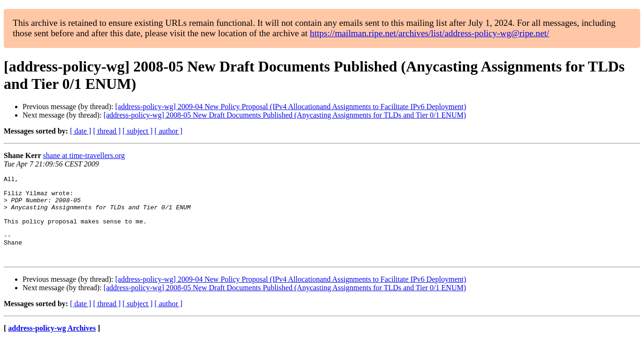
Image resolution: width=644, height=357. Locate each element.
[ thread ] (107, 131)
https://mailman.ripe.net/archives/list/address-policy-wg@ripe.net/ (430, 33)
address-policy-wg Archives (52, 345)
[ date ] (81, 131)
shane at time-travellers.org (84, 155)
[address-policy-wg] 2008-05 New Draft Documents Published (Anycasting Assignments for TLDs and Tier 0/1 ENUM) (285, 115)
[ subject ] (138, 131)
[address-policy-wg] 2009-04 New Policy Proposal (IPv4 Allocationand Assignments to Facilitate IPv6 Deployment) (291, 107)
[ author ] (169, 131)
